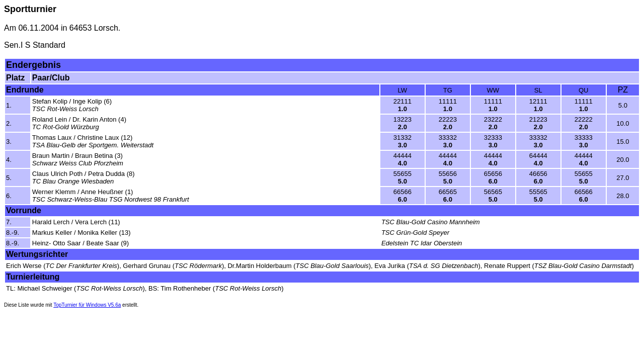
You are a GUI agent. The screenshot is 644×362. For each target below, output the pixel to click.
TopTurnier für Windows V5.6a (87, 305)
